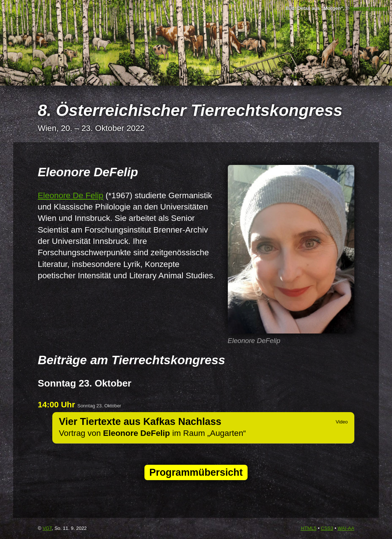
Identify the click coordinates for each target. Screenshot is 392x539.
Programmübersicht (196, 472)
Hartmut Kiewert (369, 8)
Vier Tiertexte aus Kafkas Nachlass (140, 422)
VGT (47, 528)
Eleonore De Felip (70, 195)
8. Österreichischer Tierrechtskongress (190, 110)
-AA (346, 528)
